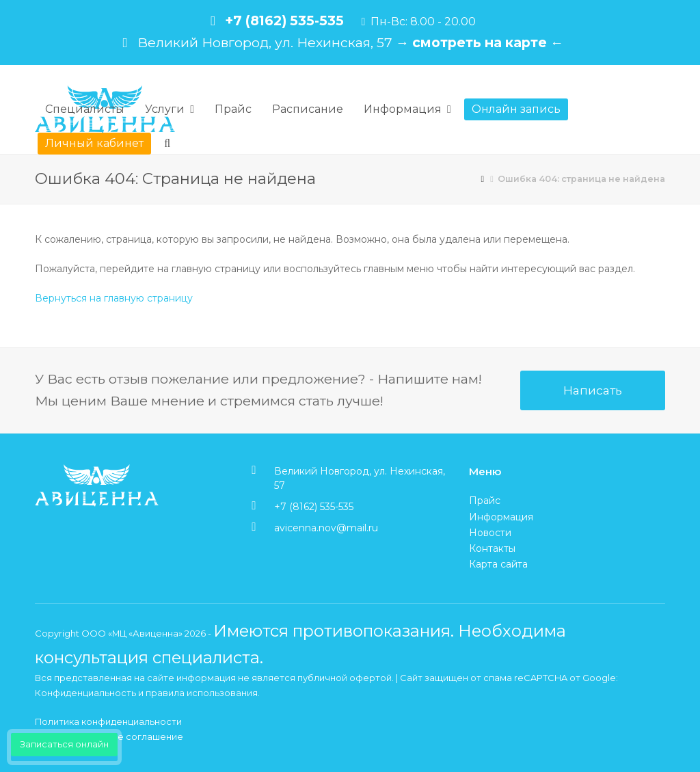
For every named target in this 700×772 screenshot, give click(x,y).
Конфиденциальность (85, 693)
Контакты (492, 548)
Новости (490, 533)
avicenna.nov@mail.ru (326, 528)
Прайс (485, 501)
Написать (593, 390)
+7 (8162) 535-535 (284, 21)
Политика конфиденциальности (108, 721)
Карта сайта (498, 564)
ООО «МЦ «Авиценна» (132, 633)
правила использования (202, 693)
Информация (501, 517)
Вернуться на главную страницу (114, 298)
